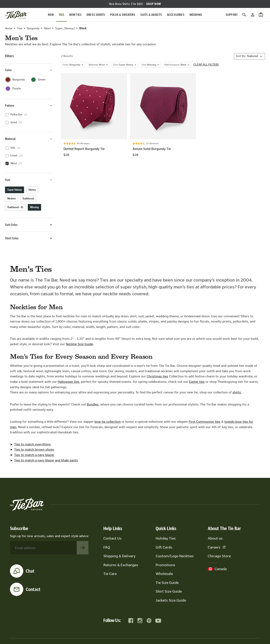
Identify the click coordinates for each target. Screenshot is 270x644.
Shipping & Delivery (119, 556)
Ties (62, 15)
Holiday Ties (166, 538)
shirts (237, 392)
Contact (33, 589)
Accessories (176, 15)
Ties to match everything (32, 444)
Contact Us (112, 538)
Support (232, 15)
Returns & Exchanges (121, 565)
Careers (217, 547)
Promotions (165, 565)
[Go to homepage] (16, 15)
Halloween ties (68, 382)
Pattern (29, 106)
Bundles (93, 404)
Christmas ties (157, 376)
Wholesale (164, 574)
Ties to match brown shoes (34, 449)
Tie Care (110, 574)
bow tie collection (108, 422)
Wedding (196, 15)
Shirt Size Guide (169, 591)
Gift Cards (164, 547)
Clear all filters (206, 65)
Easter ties (197, 382)
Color (29, 70)
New (51, 15)
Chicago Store (219, 556)
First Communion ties (205, 422)
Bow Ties (75, 15)
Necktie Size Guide (79, 344)
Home (9, 28)
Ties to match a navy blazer (34, 455)
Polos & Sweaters (123, 15)
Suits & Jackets (151, 15)
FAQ (107, 547)
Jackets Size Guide (171, 600)
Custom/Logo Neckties (175, 556)
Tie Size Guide (167, 583)
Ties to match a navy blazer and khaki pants (46, 460)
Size (29, 180)
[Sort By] (249, 56)
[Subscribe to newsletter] (83, 548)
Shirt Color (29, 238)
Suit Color (29, 225)
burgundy (33, 28)
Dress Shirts (96, 15)
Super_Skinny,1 (65, 28)
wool (47, 28)
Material (29, 139)
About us (215, 538)
